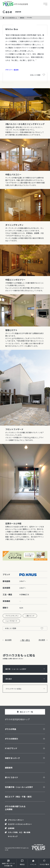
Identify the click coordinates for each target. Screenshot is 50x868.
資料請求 (25, 679)
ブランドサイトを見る (25, 689)
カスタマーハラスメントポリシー (20, 824)
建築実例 (22, 18)
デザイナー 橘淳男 (12, 70)
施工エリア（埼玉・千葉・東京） (19, 797)
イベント (33, 864)
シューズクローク (11, 621)
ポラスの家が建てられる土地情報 (15, 808)
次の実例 (43, 640)
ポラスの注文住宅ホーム (11, 18)
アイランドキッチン (12, 616)
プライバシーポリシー (16, 820)
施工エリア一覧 (26, 712)
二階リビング (30, 616)
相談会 (22, 864)
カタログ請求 (44, 864)
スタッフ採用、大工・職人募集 (19, 832)
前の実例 (7, 640)
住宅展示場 (8, 865)
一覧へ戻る (25, 640)
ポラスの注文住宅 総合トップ (17, 719)
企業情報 (11, 828)
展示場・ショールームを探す (25, 669)
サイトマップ (13, 836)
